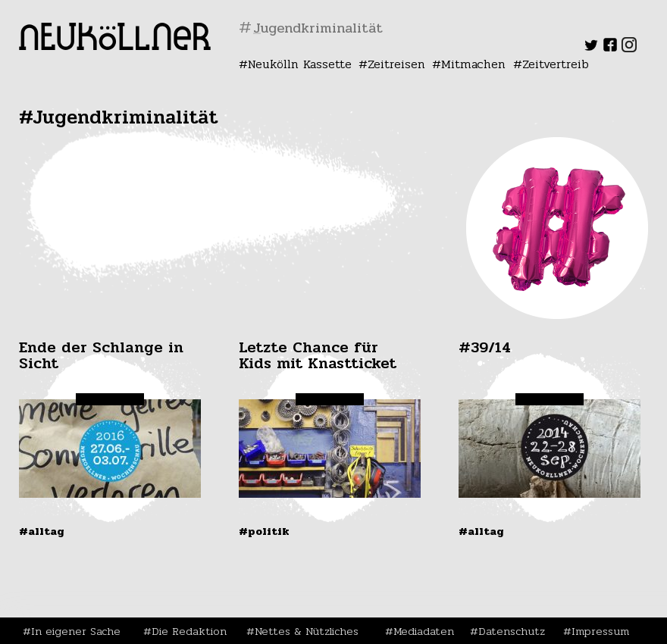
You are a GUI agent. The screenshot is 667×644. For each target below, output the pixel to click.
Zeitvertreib (556, 64)
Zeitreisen (396, 64)
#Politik (264, 531)
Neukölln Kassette (300, 64)
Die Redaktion (189, 631)
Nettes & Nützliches (307, 631)
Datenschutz (512, 631)
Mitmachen (473, 64)
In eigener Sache (76, 631)
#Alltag (42, 531)
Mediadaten (424, 631)
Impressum (600, 631)
